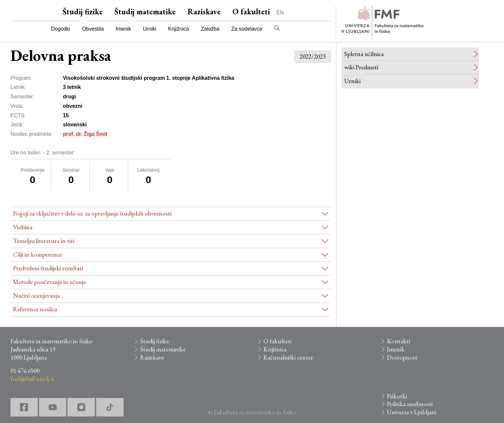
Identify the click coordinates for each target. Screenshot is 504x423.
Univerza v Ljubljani (412, 412)
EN (280, 13)
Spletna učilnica (364, 54)
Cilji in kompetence (37, 254)
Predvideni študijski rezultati (48, 268)
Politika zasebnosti (410, 404)
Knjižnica (179, 29)
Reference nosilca (35, 309)
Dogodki (60, 29)
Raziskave (204, 12)
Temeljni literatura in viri (44, 241)
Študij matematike (145, 12)
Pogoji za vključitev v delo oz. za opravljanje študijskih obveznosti (92, 213)
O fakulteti (251, 12)
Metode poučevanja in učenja (49, 282)
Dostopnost (402, 357)
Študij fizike (83, 12)
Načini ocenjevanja (36, 296)
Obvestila (93, 29)
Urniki (149, 29)
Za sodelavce (247, 29)
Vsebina (23, 227)
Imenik (123, 29)
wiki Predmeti (361, 67)
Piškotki (397, 396)
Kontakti (399, 341)
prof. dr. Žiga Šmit (85, 134)
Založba (210, 29)
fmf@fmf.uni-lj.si (32, 379)
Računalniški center (288, 357)
